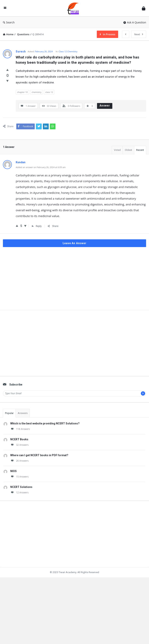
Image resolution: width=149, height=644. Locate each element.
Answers (23, 425)
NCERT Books (19, 451)
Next (139, 34)
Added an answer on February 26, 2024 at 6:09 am (41, 167)
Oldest (128, 150)
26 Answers (19, 473)
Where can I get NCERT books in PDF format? (39, 467)
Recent (140, 150)
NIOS (13, 483)
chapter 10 (22, 92)
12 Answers (19, 504)
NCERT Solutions (21, 499)
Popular (9, 425)
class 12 (49, 92)
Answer (105, 106)
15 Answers (19, 488)
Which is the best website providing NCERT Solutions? (45, 435)
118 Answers (20, 441)
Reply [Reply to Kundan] (37, 226)
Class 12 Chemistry (68, 51)
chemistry (36, 92)
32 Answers (19, 457)
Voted (117, 150)
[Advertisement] (74, 292)
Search (9, 22)
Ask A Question (135, 22)
